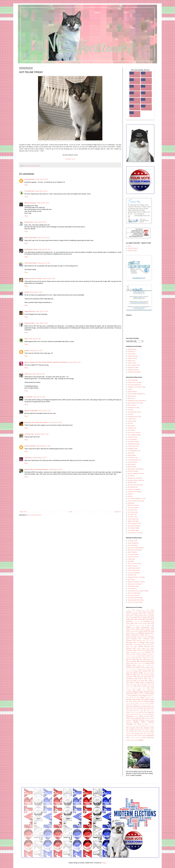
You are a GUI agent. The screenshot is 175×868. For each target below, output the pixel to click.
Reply (26, 185)
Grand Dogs (141, 656)
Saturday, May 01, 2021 (42, 434)
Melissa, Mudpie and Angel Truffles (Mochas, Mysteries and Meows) (46, 362)
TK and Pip (140, 732)
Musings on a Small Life (135, 478)
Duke (26, 339)
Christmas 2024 (141, 641)
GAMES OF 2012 (147, 654)
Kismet (144, 690)
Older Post (118, 512)
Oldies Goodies (149, 699)
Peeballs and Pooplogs (135, 492)
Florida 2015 (140, 650)
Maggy (135, 692)
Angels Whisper (132, 392)
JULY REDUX (134, 673)
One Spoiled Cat (133, 487)
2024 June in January (133, 616)
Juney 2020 (150, 688)
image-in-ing (131, 361)
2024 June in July (145, 616)
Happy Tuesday (132, 358)
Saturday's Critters (133, 368)
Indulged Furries (133, 449)
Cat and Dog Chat (133, 554)
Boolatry (141, 633)
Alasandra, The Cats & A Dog (136, 387)
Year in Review (134, 740)
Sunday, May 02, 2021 (55, 469)
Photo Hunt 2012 (134, 709)
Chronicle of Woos (133, 557)
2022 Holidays (146, 610)
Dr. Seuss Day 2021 (146, 645)
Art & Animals (147, 625)
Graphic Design (132, 251)
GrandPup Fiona (149, 656)
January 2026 (147, 671)
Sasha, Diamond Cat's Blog (136, 501)
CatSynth (130, 414)
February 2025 (149, 646)
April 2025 (151, 623)
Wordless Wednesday (134, 372)
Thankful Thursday (133, 370)
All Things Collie (132, 541)
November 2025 (131, 699)
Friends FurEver (132, 437)
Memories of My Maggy (139, 696)
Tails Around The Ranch (135, 584)
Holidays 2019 (130, 667)
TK (135, 732)
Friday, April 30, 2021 (42, 179)
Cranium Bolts (132, 421)
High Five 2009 (141, 660)
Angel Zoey (134, 623)
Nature (142, 698)
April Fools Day (137, 625)
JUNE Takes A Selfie (140, 686)
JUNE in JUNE (143, 679)
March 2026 (133, 694)
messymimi (28, 458)
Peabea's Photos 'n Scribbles (136, 577)
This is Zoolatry (130, 732)
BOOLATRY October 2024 (140, 635)
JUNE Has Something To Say (32, 166)
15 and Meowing (133, 380)
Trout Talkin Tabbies (134, 528)
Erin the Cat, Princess (134, 433)
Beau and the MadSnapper (136, 548)
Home (71, 512)
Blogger (104, 863)
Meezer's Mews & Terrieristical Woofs (36, 469)
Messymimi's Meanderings (136, 469)
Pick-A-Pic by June (138, 711)
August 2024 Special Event (135, 629)
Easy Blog (131, 561)
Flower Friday (141, 652)
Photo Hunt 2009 (131, 707)
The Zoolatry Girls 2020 (134, 730)
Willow (144, 736)
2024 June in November (138, 620)
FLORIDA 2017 (149, 650)
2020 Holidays (136, 610)
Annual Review (143, 623)
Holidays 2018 (150, 665)
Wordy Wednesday (148, 738)
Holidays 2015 (150, 663)
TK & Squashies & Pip (134, 523)
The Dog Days (142, 726)
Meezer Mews (132, 467)
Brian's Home (132, 405)
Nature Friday (132, 363)
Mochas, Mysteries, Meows (136, 473)
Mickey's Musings (30, 203)
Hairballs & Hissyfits (134, 444)
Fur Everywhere (132, 439)
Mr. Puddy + (131, 476)
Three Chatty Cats (133, 519)
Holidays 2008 (135, 662)
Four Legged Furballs (134, 435)
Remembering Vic (133, 248)
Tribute (152, 732)
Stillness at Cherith (133, 505)
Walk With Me (130, 736)
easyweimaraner (30, 179)
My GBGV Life (132, 575)
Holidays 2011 (133, 663)
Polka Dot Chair (134, 713)
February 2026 (131, 648)
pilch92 (27, 351)
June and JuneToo (149, 673)
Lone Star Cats (29, 434)
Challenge (129, 637)
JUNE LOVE (143, 684)
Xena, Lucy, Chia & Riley (135, 602)
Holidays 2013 (141, 664)
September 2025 (140, 718)
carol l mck (28, 374)
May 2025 (149, 694)
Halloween (129, 658)
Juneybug (128, 690)
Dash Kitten (131, 426)
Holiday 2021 (150, 660)
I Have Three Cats (133, 446)
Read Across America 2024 (134, 714)
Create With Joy (150, 641)
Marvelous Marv (30, 323)
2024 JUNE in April (145, 612)
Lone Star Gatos (133, 462)
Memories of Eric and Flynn (33, 279)
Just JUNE (136, 690)
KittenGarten (151, 690)
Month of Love (134, 698)
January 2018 (141, 669)
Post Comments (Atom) (34, 515)
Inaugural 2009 (149, 667)
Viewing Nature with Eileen (136, 600)
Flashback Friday (133, 356)
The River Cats (132, 514)
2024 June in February (146, 614)
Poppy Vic (151, 712)
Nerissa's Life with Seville (135, 485)
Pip (145, 711)
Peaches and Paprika (134, 489)
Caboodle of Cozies (134, 408)
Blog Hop (147, 631)
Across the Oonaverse (134, 385)
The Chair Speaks (133, 508)
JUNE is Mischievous (147, 682)
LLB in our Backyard (134, 573)
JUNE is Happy (135, 682)
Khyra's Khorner (132, 566)
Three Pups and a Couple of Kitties (138, 591)
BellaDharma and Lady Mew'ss (137, 401)
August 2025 (150, 629)
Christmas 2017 (136, 639)
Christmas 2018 (149, 639)
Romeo (137, 716)
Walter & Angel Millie (31, 411)
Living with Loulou (133, 458)
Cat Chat (130, 410)
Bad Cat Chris (132, 396)
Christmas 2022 (131, 641)
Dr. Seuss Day (136, 645)
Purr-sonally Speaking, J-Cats (137, 498)
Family (140, 646)
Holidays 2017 (141, 665)
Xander (128, 740)
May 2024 (143, 694)
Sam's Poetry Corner (134, 365)
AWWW (128, 631)
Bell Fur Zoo (131, 398)
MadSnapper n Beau (31, 249)
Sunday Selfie (139, 722)
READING (145, 714)
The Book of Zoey (141, 724)
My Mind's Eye (132, 483)
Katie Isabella (132, 455)
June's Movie (142, 688)
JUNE (141, 673)
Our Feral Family (131, 701)
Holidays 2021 (140, 667)
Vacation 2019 (130, 734)
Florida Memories (131, 652)
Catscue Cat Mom (30, 446)
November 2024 (150, 698)
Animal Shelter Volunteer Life (136, 394)
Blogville (132, 633)
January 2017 (133, 669)
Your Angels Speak (133, 530)
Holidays (128, 662)
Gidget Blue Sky (30, 311)
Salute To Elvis (144, 716)
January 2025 (138, 671)
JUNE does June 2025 (140, 677)
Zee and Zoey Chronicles (135, 533)
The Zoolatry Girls (147, 728)
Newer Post (23, 512)
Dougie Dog (144, 643)
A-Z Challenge (145, 621)
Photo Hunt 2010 (142, 707)
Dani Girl (130, 423)
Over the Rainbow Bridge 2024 (134, 703)
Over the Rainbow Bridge (146, 701)
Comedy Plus (132, 419)
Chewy (134, 637)
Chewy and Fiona (142, 637)
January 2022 (129, 671)
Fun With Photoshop (136, 654)
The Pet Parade (150, 726)
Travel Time (146, 732)
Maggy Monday (144, 692)
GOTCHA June (134, 656)
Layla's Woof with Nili (134, 568)
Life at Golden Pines (134, 570)
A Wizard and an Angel (134, 382)
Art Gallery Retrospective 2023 (143, 627)
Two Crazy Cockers (133, 595)
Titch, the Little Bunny (134, 593)
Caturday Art (131, 352)
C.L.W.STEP (28, 397)
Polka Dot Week (143, 712)
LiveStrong (129, 692)
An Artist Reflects (133, 545)
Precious (130, 496)
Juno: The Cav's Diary (134, 564)
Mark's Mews (132, 464)
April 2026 (129, 625)
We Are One (138, 736)
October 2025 (140, 699)
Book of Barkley (132, 552)
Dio (138, 643)
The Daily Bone (132, 589)
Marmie (138, 694)
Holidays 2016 (131, 665)
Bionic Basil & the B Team (135, 403)
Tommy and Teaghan (134, 526)
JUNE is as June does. (140, 680)
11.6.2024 (128, 610)
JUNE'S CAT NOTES (132, 688)
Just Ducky (131, 453)
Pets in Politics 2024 (143, 705)
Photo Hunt (151, 705)
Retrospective (130, 716)
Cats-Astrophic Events (134, 412)
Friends (148, 652)
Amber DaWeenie (133, 543)
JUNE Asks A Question (143, 675)
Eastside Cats (29, 222)
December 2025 (131, 643)
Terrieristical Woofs (133, 586)
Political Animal (150, 711)
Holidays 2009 (144, 662)
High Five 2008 (131, 660)
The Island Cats (29, 191)
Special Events (138, 720)
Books (136, 633)
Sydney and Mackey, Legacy (136, 582)
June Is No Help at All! (133, 684)
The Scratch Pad (133, 728)
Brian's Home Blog (30, 238)
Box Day (152, 635)
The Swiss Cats (132, 517)
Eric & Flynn (131, 430)
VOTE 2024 (151, 734)
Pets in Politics (133, 705)
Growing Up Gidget (133, 442)
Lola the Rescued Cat (134, 460)
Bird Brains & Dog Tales (135, 550)
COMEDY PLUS (70, 159)
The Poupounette (133, 512)
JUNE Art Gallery (131, 675)
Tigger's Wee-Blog (133, 521)
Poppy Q (130, 494)
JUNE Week (150, 686)
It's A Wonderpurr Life (134, 451)
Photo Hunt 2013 (145, 709)
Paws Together (146, 703)
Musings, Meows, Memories (136, 480)
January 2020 (150, 669)
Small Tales (131, 579)
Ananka (130, 389)
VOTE (145, 734)
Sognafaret (131, 503)
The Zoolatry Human (148, 730)
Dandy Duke (131, 559)
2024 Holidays (135, 612)
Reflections (151, 714)
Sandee (27, 292)
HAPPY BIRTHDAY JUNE (139, 658)
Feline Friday (132, 354)
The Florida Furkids (31, 263)
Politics (128, 712)
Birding (141, 631)
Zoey (141, 740)
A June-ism (137, 621)
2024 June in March (140, 618)
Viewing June (139, 734)
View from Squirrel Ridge (135, 598)
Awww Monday (132, 349)
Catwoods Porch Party (134, 417)
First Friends (150, 648)
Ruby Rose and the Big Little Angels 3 (36, 422)
